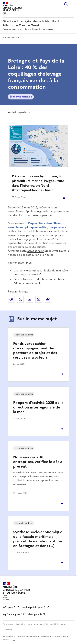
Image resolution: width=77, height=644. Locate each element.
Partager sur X (20, 299)
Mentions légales (35, 624)
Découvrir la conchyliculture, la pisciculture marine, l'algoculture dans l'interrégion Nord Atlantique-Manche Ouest (38, 183)
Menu (72, 4)
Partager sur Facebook (11, 299)
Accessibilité (52, 624)
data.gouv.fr (35, 614)
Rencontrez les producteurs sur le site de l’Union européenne (39, 281)
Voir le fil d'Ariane (11, 37)
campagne (34, 251)
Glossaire (20, 624)
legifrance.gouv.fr (13, 614)
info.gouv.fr (9, 607)
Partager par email (39, 299)
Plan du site (8, 624)
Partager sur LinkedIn (30, 299)
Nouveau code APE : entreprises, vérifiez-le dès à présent (38, 462)
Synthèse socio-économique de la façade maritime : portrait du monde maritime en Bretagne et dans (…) (38, 539)
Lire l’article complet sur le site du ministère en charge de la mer (41, 272)
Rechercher (66, 4)
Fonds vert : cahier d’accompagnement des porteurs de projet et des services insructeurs (35, 350)
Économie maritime (21, 97)
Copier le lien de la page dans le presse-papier (48, 299)
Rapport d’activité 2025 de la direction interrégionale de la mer (38, 407)
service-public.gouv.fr (34, 607)
